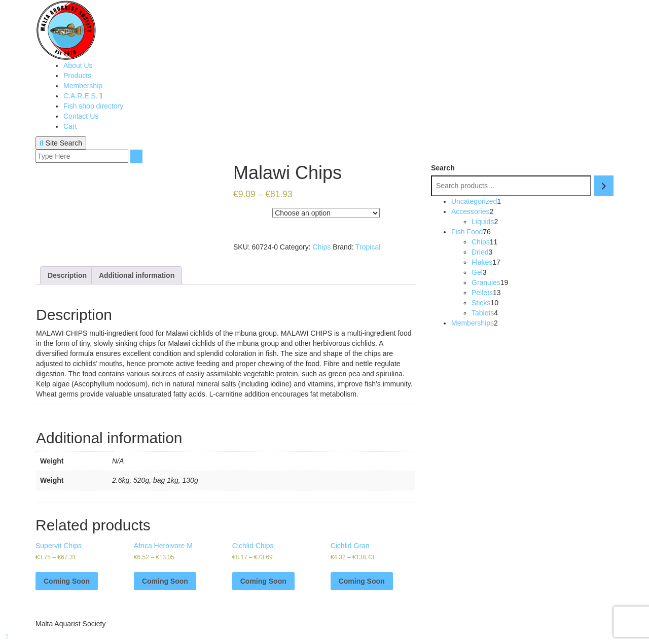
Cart (70, 126)
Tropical (368, 247)
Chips (321, 247)
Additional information (137, 275)
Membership (83, 86)
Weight (245, 211)
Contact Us (81, 116)
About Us (78, 65)
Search (443, 168)
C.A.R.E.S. (82, 96)
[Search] (604, 186)
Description (67, 275)
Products (77, 76)
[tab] (67, 275)
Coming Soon (67, 581)
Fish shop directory (93, 106)
